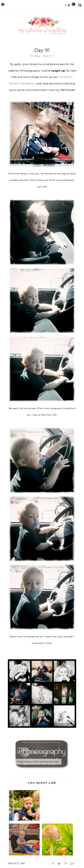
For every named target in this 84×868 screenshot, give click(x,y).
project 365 (16, 863)
